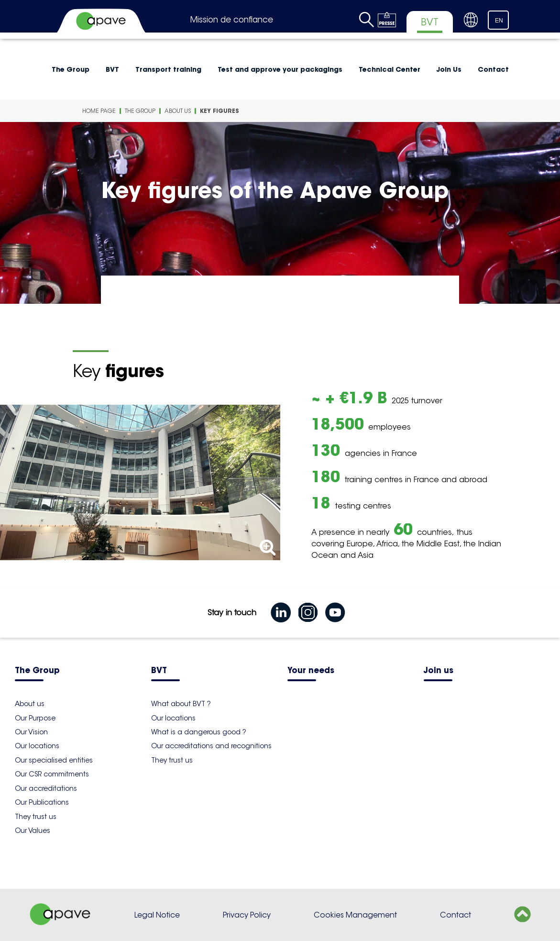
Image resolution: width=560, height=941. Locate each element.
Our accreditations (46, 788)
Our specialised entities (54, 760)
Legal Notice (157, 915)
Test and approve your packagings (280, 69)
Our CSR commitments (52, 774)
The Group (71, 69)
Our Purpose (35, 718)
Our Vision (31, 732)
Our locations (37, 746)
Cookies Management (355, 915)
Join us (439, 671)
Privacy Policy (247, 915)
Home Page (99, 111)
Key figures (220, 111)
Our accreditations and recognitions (211, 746)
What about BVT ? (181, 704)
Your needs (311, 671)
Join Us (449, 69)
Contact (493, 69)
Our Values (33, 830)
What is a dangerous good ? (199, 732)
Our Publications (42, 802)
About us (178, 111)
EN (499, 21)
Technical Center (390, 69)
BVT (112, 69)
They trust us (36, 817)
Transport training (168, 69)
